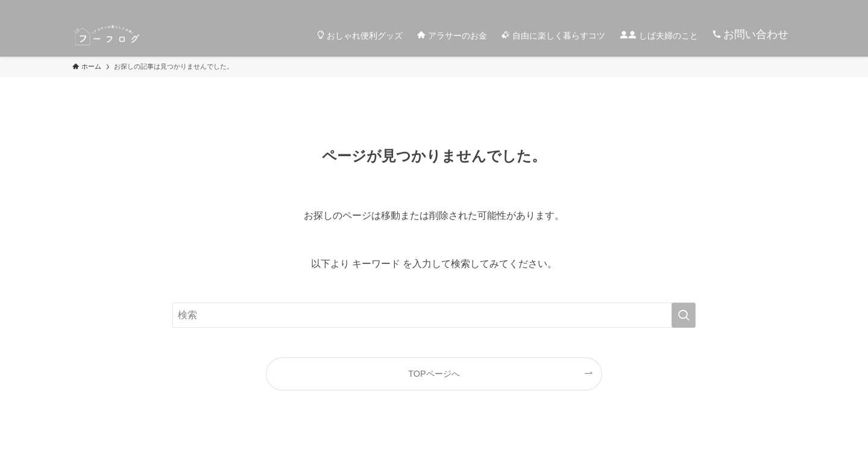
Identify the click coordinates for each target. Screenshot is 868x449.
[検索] (788, 7)
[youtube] (741, 7)
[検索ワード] (434, 315)
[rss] (756, 7)
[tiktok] (678, 7)
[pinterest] (725, 7)
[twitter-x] (647, 7)
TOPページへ (434, 374)
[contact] (772, 7)
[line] (709, 7)
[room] (694, 7)
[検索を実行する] (684, 315)
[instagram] (662, 7)
